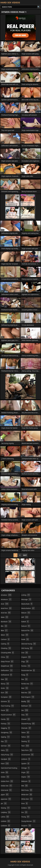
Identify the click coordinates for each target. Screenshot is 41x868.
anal (5, 604)
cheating (6, 648)
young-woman (28, 821)
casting (5, 644)
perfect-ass (27, 684)
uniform (26, 759)
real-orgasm (28, 697)
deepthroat (7, 666)
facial (5, 710)
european (6, 697)
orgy (25, 661)
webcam (26, 781)
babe (5, 617)
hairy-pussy (7, 755)
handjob (6, 759)
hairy (5, 750)
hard (5, 763)
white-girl (27, 795)
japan (5, 795)
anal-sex (6, 613)
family (5, 719)
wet (25, 786)
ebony (5, 684)
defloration (7, 670)
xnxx (25, 803)
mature (26, 613)
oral (25, 653)
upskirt (25, 763)
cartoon (5, 639)
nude (25, 639)
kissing (5, 808)
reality (26, 701)
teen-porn (27, 750)
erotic (5, 688)
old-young (27, 648)
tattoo (25, 737)
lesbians (6, 826)
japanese (6, 799)
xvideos (26, 808)
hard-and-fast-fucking (9, 768)
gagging (6, 728)
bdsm (5, 635)
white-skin (27, 799)
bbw (4, 630)
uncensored (28, 755)
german (6, 746)
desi (4, 679)
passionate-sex (28, 670)
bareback (6, 622)
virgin (25, 772)
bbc (4, 626)
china (5, 657)
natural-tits (27, 630)
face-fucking (7, 706)
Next (25, 555)
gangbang (7, 732)
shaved (26, 719)
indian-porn (7, 781)
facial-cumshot (8, 715)
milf (25, 617)
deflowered (7, 675)
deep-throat (7, 661)
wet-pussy (27, 790)
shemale (26, 728)
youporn (26, 826)
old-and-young (29, 644)
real (25, 688)
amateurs (6, 599)
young (25, 817)
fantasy (6, 724)
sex (25, 710)
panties (26, 666)
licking (26, 595)
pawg (25, 675)
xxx (24, 812)
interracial (6, 790)
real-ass (26, 693)
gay (4, 741)
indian (5, 777)
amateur (6, 595)
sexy (25, 715)
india (5, 772)
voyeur (26, 777)
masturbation (28, 608)
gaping (5, 737)
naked (25, 622)
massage (26, 599)
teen (25, 746)
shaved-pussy (28, 724)
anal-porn (6, 608)
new (25, 635)
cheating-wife (7, 653)
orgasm (26, 657)
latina (5, 817)
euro (4, 693)
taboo (25, 732)
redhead (26, 706)
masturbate (27, 604)
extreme (5, 701)
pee (25, 679)
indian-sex (7, 786)
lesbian (6, 821)
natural (26, 626)
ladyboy (6, 812)
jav (4, 803)
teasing (26, 741)
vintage (26, 768)
